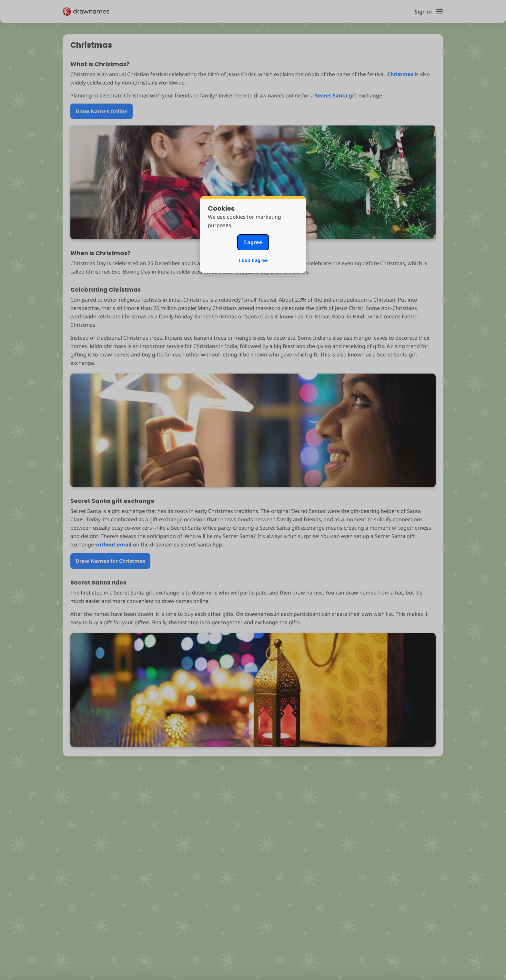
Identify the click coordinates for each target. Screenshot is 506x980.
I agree (253, 242)
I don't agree (253, 260)
